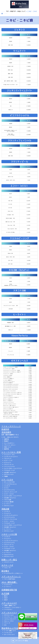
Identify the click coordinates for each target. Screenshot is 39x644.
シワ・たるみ (7, 479)
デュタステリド (8, 585)
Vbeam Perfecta (9, 554)
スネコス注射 (8, 500)
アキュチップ (8, 459)
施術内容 (6, 449)
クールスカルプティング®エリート (13, 573)
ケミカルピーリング (9, 470)
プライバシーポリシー (10, 445)
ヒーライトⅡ (8, 504)
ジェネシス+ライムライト (11, 457)
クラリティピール (9, 465)
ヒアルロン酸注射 (9, 502)
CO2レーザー (8, 568)
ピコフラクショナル (9, 490)
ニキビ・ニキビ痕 (9, 534)
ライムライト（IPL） (10, 455)
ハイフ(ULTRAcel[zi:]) (10, 484)
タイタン (6, 488)
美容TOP (13, 11)
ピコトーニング (8, 461)
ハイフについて (8, 633)
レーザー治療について (10, 631)
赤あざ (6, 600)
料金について (22, 11)
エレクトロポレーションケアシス (13, 468)
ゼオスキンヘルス (9, 474)
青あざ (6, 596)
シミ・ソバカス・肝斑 (11, 452)
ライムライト (8, 513)
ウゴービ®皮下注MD (10, 579)
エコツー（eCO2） (9, 494)
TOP (7, 11)
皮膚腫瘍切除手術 (9, 590)
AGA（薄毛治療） (9, 582)
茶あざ (6, 598)
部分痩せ (5, 571)
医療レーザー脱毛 (9, 560)
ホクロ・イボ (7, 565)
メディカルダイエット (11, 576)
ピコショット (8, 463)
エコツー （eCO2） (9, 521)
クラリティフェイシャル (11, 519)
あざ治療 (5, 593)
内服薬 (6, 476)
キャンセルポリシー (9, 443)
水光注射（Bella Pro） (10, 472)
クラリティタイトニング (11, 492)
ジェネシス (7, 486)
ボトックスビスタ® (9, 482)
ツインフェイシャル (9, 466)
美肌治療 (5, 509)
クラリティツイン (9, 562)
